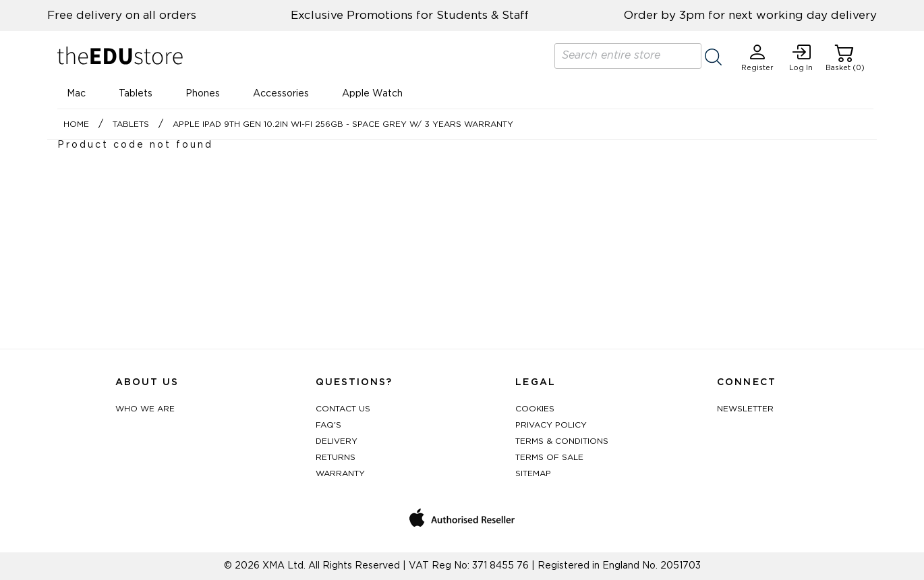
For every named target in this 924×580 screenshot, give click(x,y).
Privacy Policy (551, 425)
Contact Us (343, 409)
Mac (76, 94)
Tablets (136, 94)
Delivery (337, 441)
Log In (801, 58)
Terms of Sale (549, 457)
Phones (203, 94)
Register (757, 58)
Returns (336, 457)
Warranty (340, 473)
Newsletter (745, 409)
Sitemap (533, 473)
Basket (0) (845, 58)
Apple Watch (372, 94)
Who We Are (145, 409)
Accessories (281, 94)
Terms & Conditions (562, 441)
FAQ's (328, 425)
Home (76, 124)
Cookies (535, 409)
